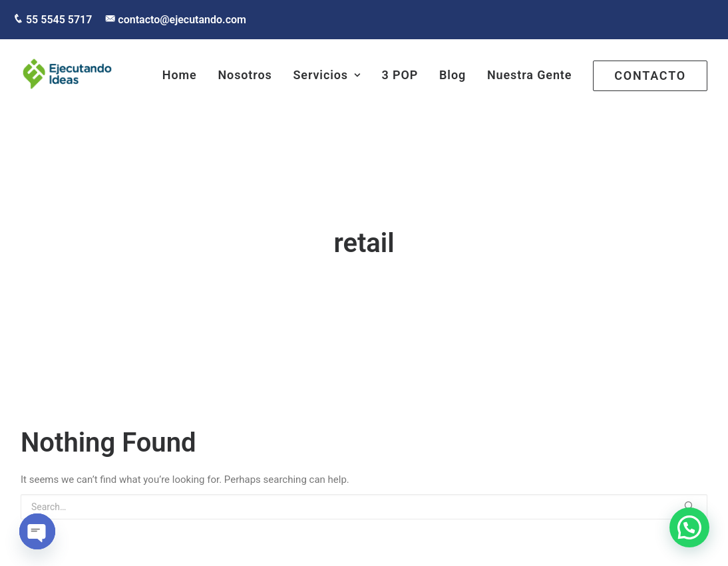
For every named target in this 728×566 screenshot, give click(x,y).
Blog (453, 75)
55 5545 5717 (58, 20)
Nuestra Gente (530, 75)
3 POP (400, 75)
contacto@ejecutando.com (181, 20)
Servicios (326, 75)
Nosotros (245, 75)
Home (180, 75)
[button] (689, 527)
